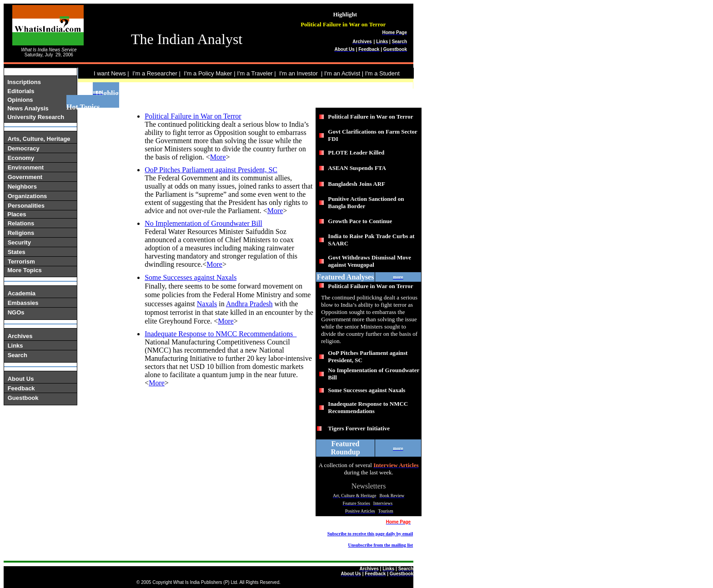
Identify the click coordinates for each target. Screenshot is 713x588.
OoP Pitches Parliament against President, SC (211, 170)
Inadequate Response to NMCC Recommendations (220, 334)
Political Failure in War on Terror (193, 116)
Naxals (207, 304)
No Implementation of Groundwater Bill (203, 223)
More (218, 157)
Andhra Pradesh (249, 304)
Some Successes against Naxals (191, 277)
